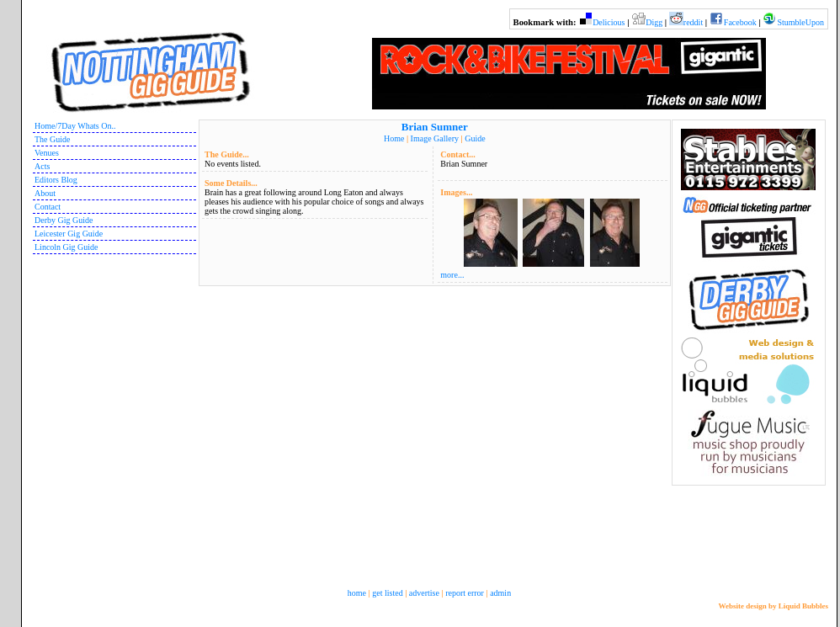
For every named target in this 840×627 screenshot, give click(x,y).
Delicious (609, 22)
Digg (654, 22)
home (357, 593)
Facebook (740, 22)
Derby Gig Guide (64, 220)
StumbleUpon (800, 22)
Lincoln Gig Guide (66, 247)
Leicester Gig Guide (69, 234)
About (45, 193)
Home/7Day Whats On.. (75, 126)
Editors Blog (56, 180)
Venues (47, 153)
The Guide (53, 139)
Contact (48, 207)
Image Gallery (435, 138)
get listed (387, 593)
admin (500, 593)
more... (452, 275)
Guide (475, 138)
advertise (424, 593)
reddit (693, 22)
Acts (42, 166)
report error (465, 593)
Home (394, 138)
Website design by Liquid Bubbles (773, 606)
